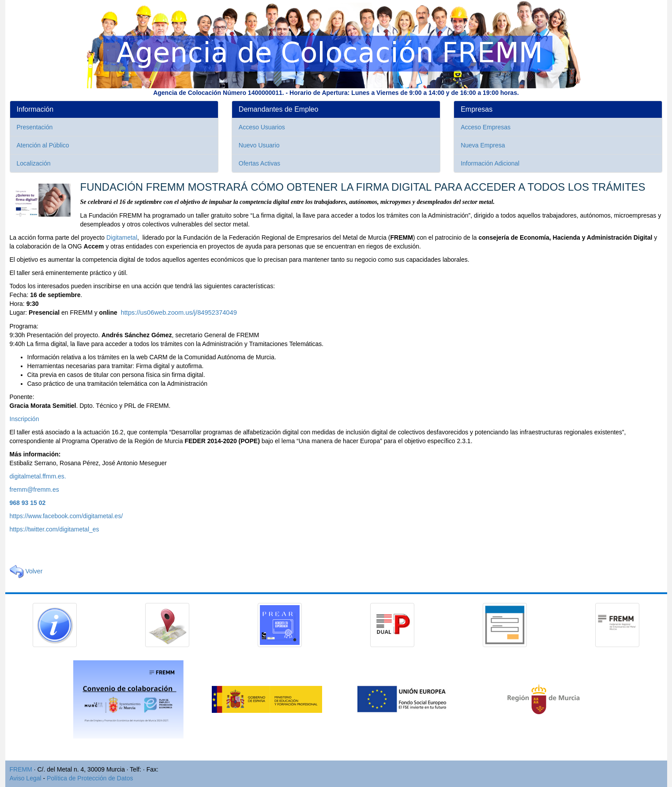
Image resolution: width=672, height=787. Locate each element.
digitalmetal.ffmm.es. (38, 476)
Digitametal (122, 237)
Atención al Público (43, 145)
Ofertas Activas (259, 163)
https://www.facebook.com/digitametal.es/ (66, 516)
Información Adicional (490, 163)
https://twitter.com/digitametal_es (54, 529)
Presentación (35, 127)
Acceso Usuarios (262, 127)
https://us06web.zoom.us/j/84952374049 (179, 313)
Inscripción (24, 419)
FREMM (21, 769)
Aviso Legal (26, 778)
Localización (34, 163)
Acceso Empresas (486, 127)
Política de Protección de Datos (90, 778)
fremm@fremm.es (34, 490)
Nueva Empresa (483, 145)
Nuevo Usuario (259, 145)
